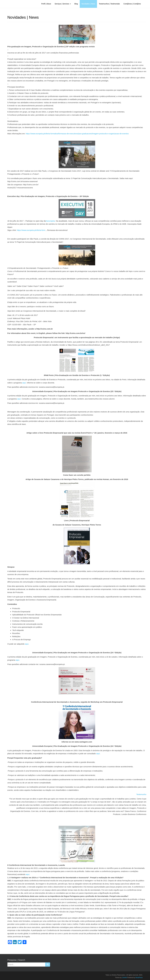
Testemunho (141, 794)
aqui (24, 383)
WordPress (139, 978)
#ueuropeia (50, 221)
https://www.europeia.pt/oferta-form (31, 230)
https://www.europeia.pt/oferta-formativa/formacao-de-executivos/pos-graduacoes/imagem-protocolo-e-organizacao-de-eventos (77, 134)
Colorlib (124, 978)
